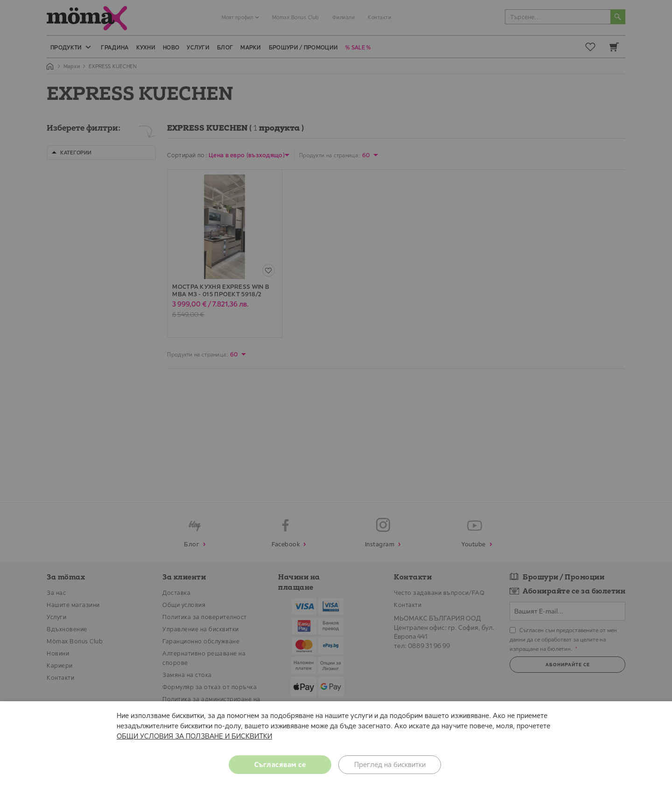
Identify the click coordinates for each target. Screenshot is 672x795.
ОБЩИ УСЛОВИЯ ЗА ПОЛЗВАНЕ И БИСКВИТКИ (194, 736)
